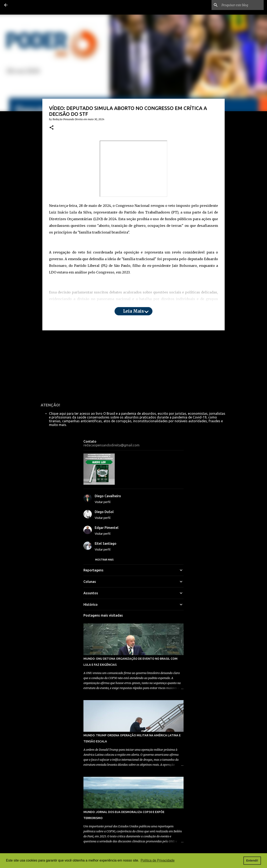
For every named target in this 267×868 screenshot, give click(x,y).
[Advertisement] (133, 366)
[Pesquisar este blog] (242, 5)
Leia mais (133, 311)
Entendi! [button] (252, 861)
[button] (52, 128)
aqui (65, 316)
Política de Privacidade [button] (158, 860)
